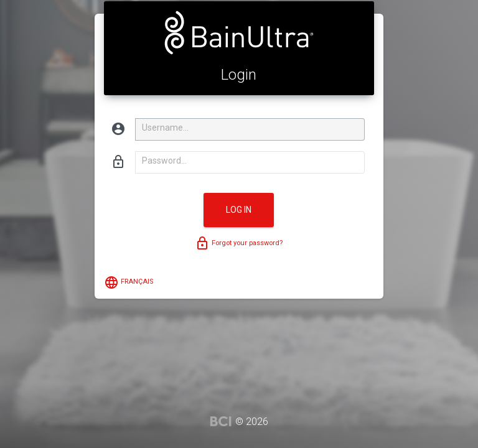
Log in (239, 210)
